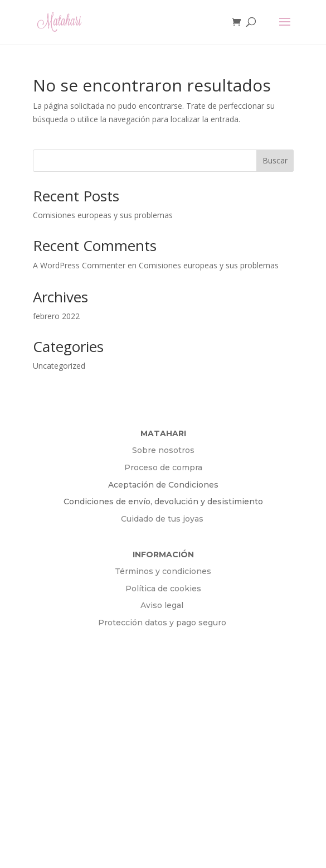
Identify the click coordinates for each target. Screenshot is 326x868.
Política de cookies (163, 589)
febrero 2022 (56, 316)
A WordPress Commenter (79, 265)
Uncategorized (59, 366)
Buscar (275, 160)
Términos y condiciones (163, 571)
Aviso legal (163, 605)
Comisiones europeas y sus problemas (103, 215)
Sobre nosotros (163, 450)
